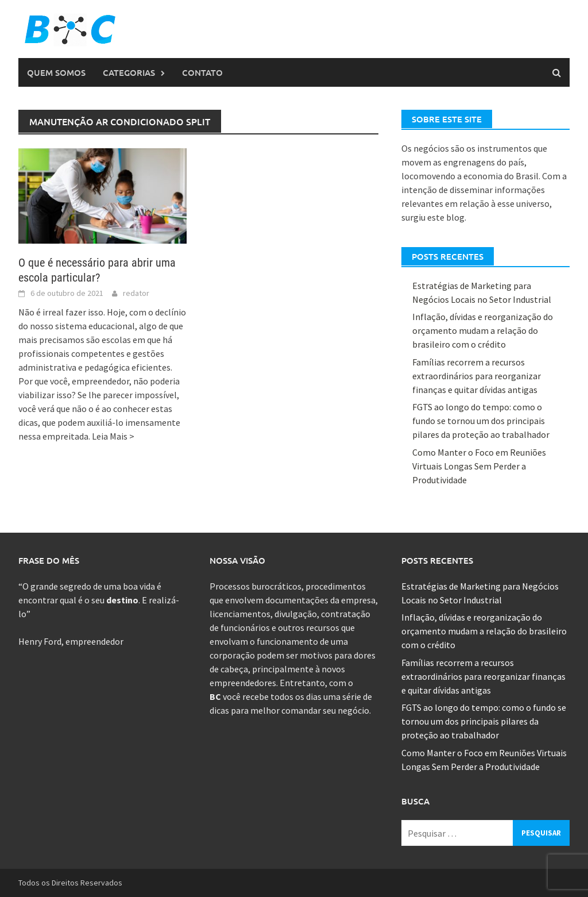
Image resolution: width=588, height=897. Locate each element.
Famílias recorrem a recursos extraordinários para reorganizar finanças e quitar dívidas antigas (477, 376)
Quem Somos (56, 72)
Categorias (129, 72)
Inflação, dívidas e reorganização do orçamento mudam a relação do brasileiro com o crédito (483, 330)
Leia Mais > (113, 436)
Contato (202, 72)
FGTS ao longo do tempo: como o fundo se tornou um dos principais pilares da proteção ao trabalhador (481, 421)
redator (136, 293)
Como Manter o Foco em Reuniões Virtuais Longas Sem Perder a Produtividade (479, 466)
